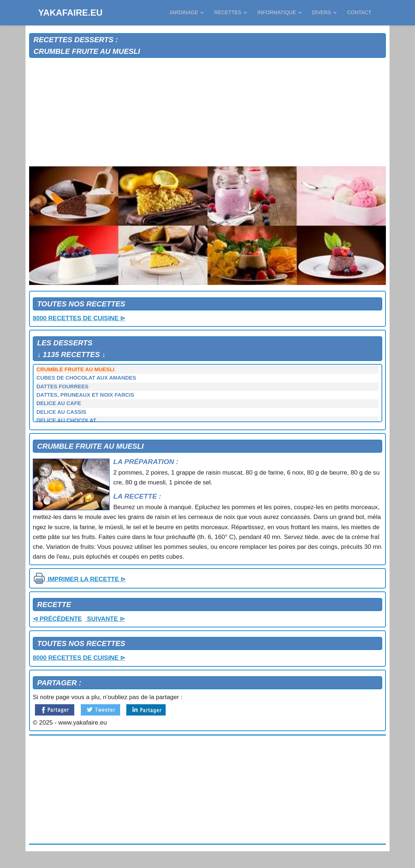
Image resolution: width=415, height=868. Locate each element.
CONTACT (359, 12)
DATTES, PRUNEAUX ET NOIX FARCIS (85, 395)
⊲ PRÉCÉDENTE (57, 619)
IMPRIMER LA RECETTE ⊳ (79, 579)
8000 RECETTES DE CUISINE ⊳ (79, 318)
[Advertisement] (207, 112)
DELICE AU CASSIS (61, 412)
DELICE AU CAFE (59, 403)
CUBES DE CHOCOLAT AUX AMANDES (86, 378)
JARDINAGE (186, 12)
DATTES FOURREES (62, 387)
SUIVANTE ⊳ (105, 619)
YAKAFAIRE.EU (70, 13)
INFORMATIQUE (279, 12)
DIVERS (324, 12)
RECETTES (230, 12)
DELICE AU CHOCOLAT (66, 420)
